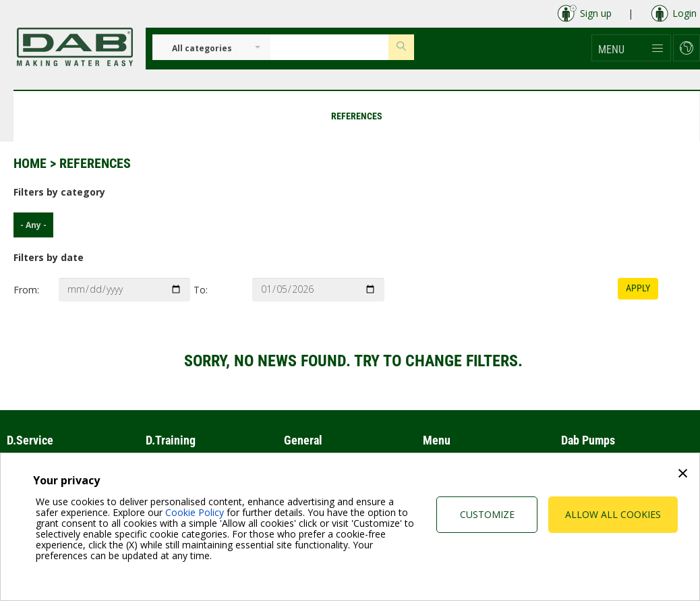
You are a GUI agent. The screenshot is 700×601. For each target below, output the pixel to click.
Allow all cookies (613, 514)
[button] (631, 48)
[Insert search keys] (329, 47)
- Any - (30, 225)
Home (30, 163)
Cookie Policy (195, 512)
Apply (638, 288)
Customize (487, 514)
